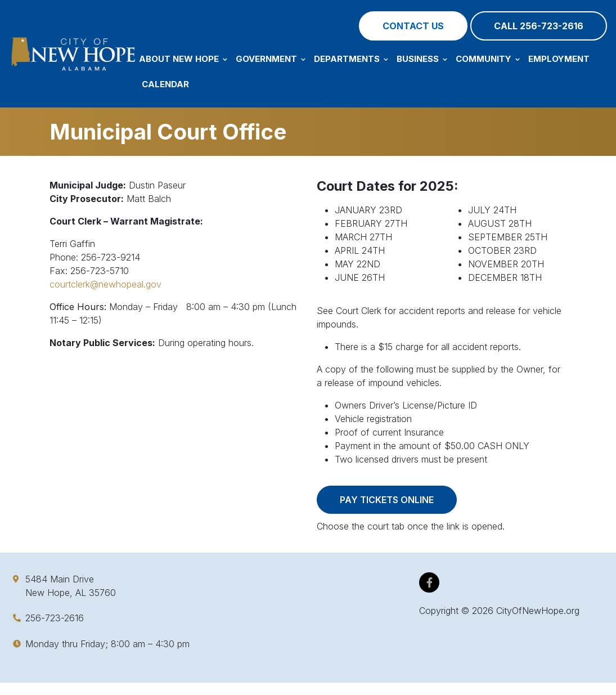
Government (271, 59)
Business (422, 59)
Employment (559, 59)
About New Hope (183, 59)
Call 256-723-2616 (539, 26)
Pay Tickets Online (387, 500)
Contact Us (413, 26)
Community (488, 59)
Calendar (165, 84)
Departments (351, 59)
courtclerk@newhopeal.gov (105, 284)
